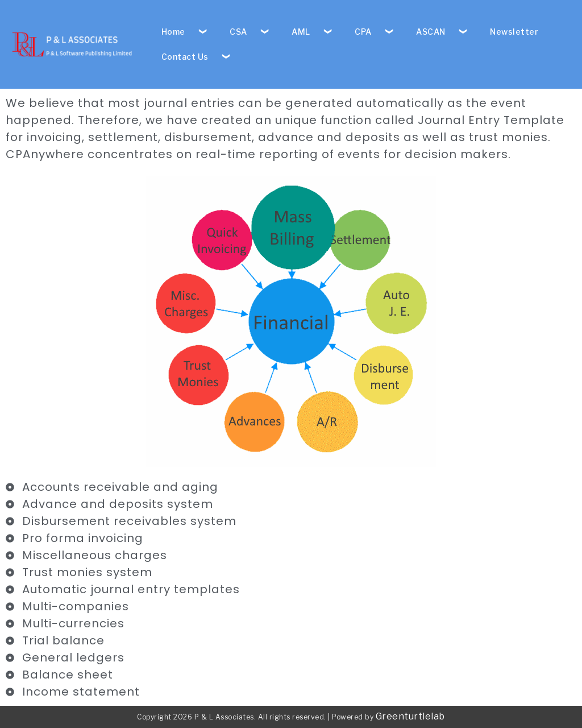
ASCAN (431, 32)
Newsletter (514, 32)
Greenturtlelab (410, 716)
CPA (363, 32)
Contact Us (185, 57)
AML (301, 32)
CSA (238, 32)
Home (173, 32)
